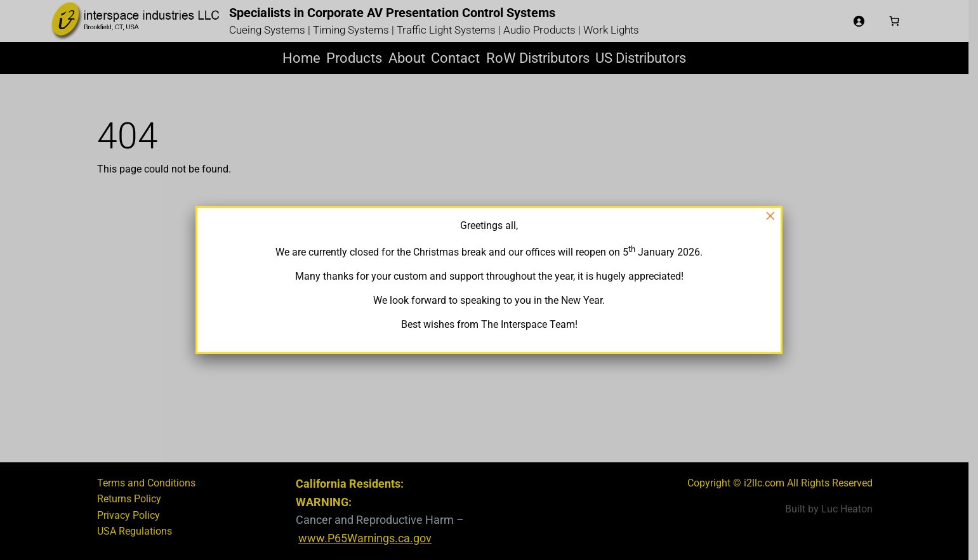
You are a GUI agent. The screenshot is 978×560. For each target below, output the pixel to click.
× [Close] (770, 216)
